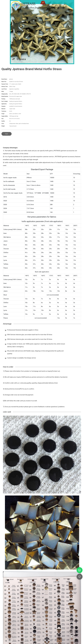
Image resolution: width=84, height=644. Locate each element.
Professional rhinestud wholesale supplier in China (23, 330)
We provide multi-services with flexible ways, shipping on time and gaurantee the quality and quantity (35, 352)
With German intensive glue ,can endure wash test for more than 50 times (30, 335)
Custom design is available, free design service (22, 358)
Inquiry (7, 134)
